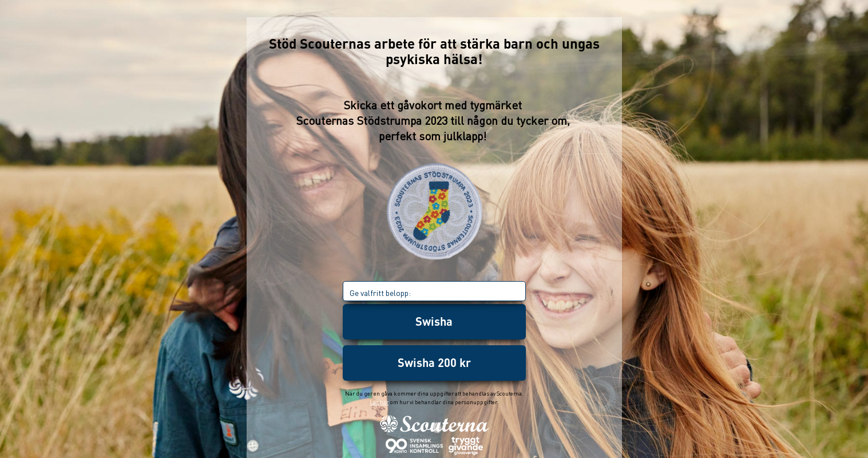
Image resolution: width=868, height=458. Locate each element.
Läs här (379, 402)
